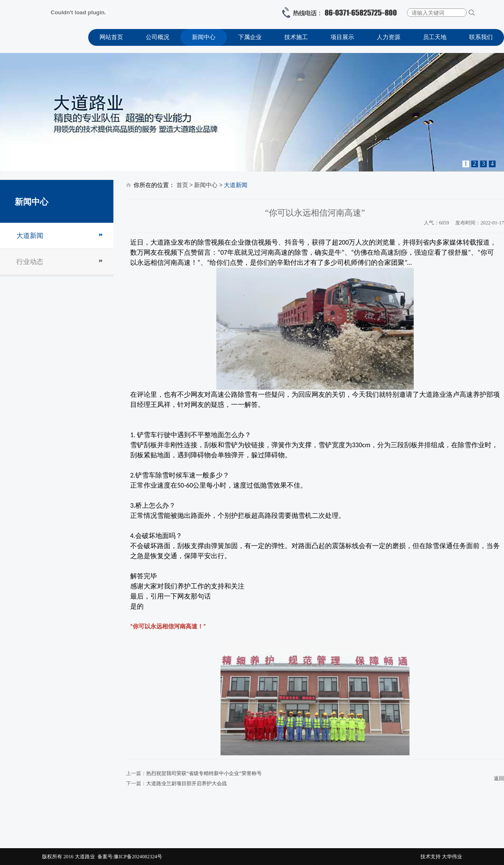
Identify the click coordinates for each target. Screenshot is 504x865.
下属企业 (250, 37)
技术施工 (296, 37)
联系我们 (481, 37)
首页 (182, 185)
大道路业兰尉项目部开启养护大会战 (186, 783)
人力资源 (388, 37)
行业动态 (30, 262)
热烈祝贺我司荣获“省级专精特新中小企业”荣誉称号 (204, 773)
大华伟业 (452, 857)
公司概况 (157, 37)
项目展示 (342, 37)
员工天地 (435, 37)
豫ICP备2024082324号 (138, 857)
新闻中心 (204, 37)
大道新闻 (30, 236)
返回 (499, 778)
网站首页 (111, 37)
